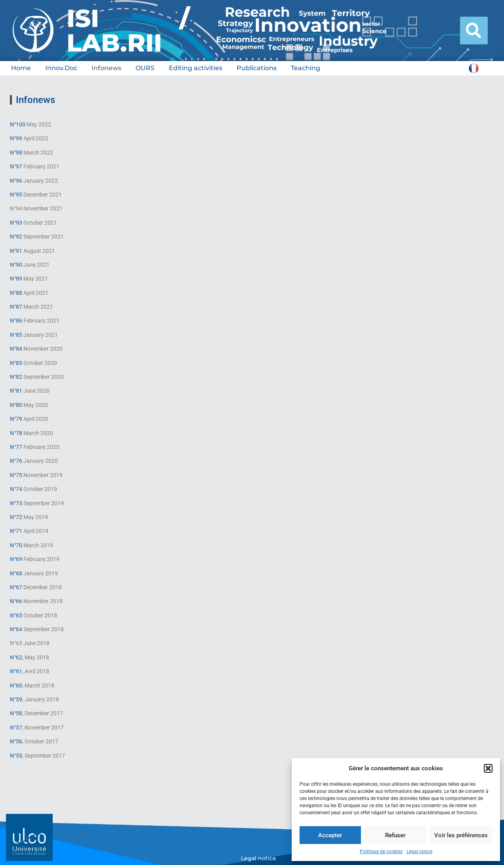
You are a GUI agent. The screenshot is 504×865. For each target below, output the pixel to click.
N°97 (16, 166)
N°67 (16, 587)
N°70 (16, 545)
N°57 (16, 728)
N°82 (16, 377)
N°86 (16, 321)
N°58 (16, 713)
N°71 (16, 531)
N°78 (16, 433)
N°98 (16, 153)
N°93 (16, 223)
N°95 (16, 195)
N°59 (16, 699)
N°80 (16, 405)
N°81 (16, 391)
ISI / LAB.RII (128, 31)
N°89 (16, 279)
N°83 (16, 363)
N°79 (16, 419)
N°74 (16, 489)
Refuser (395, 835)
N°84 (16, 349)
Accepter (330, 835)
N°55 (16, 756)
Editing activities (196, 68)
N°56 (16, 741)
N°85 (16, 335)
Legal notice (419, 852)
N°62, (17, 657)
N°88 (16, 293)
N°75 (16, 475)
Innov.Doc (61, 68)
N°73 (16, 503)
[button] (488, 768)
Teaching (305, 68)
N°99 (16, 138)
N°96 (16, 181)
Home (21, 68)
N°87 (16, 307)
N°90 (16, 265)
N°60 (16, 686)
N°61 (16, 671)
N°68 (17, 573)
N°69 (16, 559)
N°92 (16, 237)
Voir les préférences (461, 835)
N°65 (16, 615)
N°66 (16, 601)
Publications (257, 68)
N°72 (16, 517)
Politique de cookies (381, 852)
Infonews (106, 68)
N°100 (18, 124)
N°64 (16, 629)
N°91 (16, 251)
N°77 (16, 447)
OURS (145, 68)
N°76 (16, 461)
